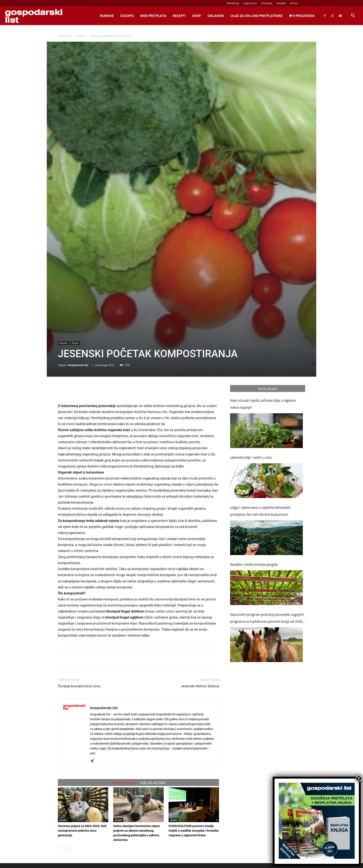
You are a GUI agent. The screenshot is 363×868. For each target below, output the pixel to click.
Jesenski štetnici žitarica (200, 686)
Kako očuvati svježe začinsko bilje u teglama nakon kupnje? (263, 404)
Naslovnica (65, 36)
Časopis (127, 16)
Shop (197, 16)
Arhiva (294, 3)
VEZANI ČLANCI (123, 783)
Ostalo (75, 343)
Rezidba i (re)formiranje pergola (254, 564)
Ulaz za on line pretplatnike (257, 16)
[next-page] (68, 849)
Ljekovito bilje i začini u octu (251, 457)
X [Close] (359, 779)
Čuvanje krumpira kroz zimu (79, 686)
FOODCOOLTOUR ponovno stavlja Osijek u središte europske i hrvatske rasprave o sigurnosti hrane (194, 831)
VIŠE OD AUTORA (153, 783)
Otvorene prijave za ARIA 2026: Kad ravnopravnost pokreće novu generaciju (82, 831)
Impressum (250, 3)
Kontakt (281, 3)
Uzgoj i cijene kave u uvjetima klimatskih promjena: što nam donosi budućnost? (260, 511)
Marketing (233, 3)
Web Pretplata (153, 16)
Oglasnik (216, 16)
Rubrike (107, 16)
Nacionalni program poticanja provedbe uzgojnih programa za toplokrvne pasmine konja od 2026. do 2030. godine (267, 619)
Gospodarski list (78, 365)
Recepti (179, 16)
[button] (353, 16)
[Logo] (34, 16)
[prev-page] (61, 849)
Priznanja (267, 3)
